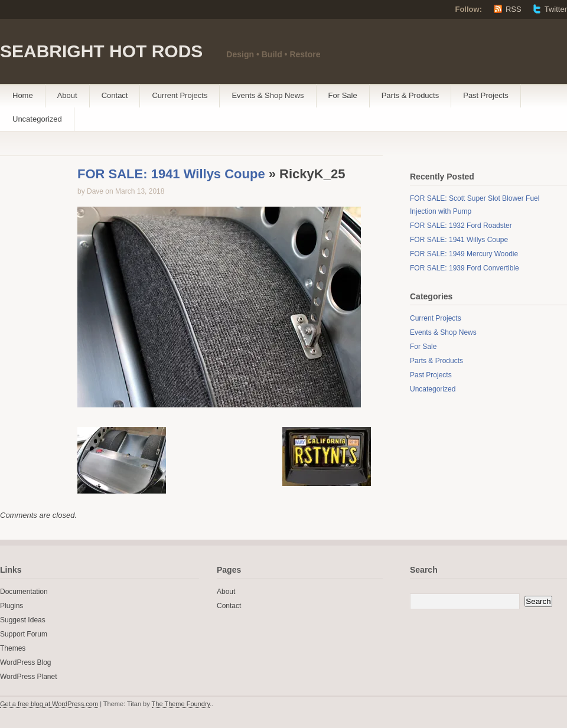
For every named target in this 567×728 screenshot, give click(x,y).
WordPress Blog (25, 662)
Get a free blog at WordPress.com (49, 704)
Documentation (24, 592)
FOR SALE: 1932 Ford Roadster (461, 226)
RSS (514, 9)
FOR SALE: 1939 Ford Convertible (465, 268)
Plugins (12, 606)
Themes (13, 648)
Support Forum (24, 634)
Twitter (556, 9)
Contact (115, 95)
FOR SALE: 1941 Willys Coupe (171, 174)
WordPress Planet (29, 677)
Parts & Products (410, 95)
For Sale (343, 95)
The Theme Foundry (181, 704)
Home (23, 95)
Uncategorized (37, 119)
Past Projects (486, 95)
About (67, 95)
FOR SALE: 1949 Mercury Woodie (464, 254)
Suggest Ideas (23, 620)
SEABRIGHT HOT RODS (101, 51)
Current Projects (180, 95)
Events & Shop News (268, 95)
